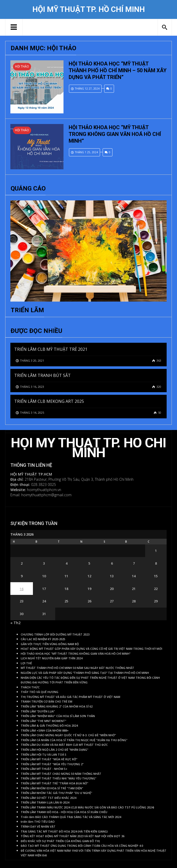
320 (158, 387)
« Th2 (15, 623)
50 (159, 413)
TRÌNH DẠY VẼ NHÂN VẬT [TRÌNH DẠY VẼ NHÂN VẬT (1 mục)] (38, 827)
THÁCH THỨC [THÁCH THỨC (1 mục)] (30, 687)
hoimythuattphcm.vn (44, 490)
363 (158, 360)
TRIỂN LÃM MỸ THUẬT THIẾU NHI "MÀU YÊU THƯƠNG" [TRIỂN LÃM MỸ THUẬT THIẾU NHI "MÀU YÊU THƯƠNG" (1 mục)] (59, 778)
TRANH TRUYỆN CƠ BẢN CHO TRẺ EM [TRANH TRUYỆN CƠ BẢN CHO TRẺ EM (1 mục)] (47, 702)
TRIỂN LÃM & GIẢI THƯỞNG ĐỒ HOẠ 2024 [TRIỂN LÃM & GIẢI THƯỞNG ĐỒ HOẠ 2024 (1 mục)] (49, 726)
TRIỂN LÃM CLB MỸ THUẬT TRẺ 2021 (51, 349)
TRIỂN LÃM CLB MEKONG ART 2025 (49, 401)
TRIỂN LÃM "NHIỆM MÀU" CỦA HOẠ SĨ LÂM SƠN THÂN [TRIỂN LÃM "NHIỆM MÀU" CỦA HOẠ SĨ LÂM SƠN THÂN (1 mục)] (58, 716)
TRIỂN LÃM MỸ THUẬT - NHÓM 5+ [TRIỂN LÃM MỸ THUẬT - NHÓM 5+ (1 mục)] (44, 769)
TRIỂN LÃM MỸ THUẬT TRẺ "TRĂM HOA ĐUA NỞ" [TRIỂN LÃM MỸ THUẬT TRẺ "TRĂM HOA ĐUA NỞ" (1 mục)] (55, 783)
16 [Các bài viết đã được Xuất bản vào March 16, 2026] (22, 589)
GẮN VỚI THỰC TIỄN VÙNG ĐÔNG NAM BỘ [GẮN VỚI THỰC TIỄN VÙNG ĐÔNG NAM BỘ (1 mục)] (50, 644)
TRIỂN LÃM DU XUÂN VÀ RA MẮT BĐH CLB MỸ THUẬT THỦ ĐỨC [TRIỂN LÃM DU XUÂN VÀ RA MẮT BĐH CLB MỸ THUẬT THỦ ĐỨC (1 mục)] (64, 745)
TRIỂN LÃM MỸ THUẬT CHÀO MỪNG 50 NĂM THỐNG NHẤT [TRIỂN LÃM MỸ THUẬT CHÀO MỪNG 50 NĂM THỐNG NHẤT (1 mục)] (61, 774)
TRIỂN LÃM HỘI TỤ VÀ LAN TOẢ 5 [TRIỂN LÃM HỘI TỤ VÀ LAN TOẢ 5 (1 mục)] (44, 755)
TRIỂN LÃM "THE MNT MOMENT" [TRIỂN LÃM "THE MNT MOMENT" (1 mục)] (44, 721)
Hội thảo (22, 67)
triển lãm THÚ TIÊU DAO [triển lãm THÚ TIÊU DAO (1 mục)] (38, 822)
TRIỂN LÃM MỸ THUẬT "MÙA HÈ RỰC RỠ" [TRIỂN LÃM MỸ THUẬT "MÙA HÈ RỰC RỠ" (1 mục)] (49, 759)
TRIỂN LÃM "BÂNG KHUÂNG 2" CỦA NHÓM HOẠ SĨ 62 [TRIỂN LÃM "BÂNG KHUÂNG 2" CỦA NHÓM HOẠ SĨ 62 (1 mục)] (57, 706)
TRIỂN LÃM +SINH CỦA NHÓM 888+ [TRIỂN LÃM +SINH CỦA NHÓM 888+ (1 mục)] (45, 731)
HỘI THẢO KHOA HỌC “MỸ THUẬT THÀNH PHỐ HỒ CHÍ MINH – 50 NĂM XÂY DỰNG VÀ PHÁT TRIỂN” (118, 70)
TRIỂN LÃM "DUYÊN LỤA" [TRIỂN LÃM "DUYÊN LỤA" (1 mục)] (38, 711)
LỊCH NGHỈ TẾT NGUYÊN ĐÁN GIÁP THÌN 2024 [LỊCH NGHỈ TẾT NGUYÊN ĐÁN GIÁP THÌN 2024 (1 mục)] (52, 658)
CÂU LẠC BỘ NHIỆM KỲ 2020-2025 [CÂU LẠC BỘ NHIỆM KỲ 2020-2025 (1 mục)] (43, 639)
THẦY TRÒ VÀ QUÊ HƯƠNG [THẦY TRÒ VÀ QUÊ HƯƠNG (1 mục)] (40, 692)
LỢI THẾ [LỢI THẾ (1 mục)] (26, 663)
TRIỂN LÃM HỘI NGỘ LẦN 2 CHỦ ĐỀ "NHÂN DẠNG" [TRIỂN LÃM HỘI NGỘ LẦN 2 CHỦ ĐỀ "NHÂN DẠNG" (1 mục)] (55, 750)
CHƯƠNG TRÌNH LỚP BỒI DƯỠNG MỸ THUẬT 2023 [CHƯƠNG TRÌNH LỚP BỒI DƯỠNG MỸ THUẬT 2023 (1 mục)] (55, 634)
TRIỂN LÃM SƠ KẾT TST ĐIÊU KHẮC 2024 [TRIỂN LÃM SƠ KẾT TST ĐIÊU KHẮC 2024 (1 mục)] (48, 798)
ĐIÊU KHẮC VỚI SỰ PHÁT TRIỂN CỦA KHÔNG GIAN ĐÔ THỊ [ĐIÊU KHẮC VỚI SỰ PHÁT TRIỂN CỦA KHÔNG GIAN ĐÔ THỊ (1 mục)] (60, 841)
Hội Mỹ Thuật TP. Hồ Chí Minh (89, 9)
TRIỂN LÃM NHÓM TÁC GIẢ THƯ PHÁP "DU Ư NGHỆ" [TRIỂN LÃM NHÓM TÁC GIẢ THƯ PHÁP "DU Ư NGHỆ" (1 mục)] (56, 793)
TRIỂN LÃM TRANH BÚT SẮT (43, 375)
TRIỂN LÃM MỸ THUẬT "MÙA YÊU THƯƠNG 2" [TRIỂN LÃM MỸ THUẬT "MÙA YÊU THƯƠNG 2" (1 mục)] (52, 764)
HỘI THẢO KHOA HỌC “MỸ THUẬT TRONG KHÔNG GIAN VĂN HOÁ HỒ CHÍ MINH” (115, 134)
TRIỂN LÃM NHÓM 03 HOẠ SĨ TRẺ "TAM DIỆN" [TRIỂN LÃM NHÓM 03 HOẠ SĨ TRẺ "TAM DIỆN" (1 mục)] (52, 788)
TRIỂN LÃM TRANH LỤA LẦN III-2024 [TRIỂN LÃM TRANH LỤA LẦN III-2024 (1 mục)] (45, 803)
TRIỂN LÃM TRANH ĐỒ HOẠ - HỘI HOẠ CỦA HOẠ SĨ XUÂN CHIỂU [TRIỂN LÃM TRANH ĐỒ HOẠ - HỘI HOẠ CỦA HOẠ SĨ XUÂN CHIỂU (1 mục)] (64, 812)
